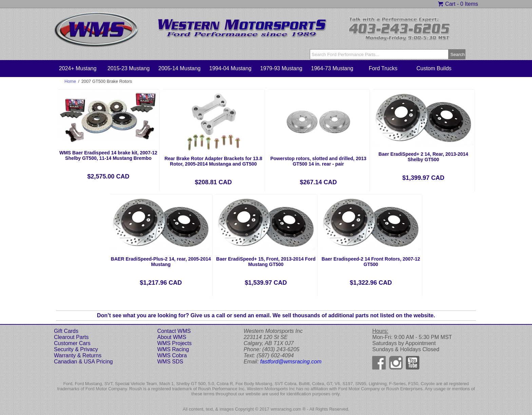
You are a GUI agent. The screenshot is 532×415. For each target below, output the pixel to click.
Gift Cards (66, 331)
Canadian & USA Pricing (83, 362)
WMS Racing (173, 349)
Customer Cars (72, 343)
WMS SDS (170, 362)
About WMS (172, 337)
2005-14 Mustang (180, 68)
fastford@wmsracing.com (291, 362)
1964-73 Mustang (332, 68)
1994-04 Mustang (231, 68)
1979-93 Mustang (281, 68)
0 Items (469, 4)
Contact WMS (174, 331)
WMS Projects (174, 343)
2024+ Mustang (78, 68)
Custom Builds (434, 68)
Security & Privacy (76, 349)
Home (70, 81)
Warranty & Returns (78, 355)
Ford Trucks (383, 68)
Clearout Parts (71, 337)
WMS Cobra (172, 355)
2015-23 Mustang (129, 68)
